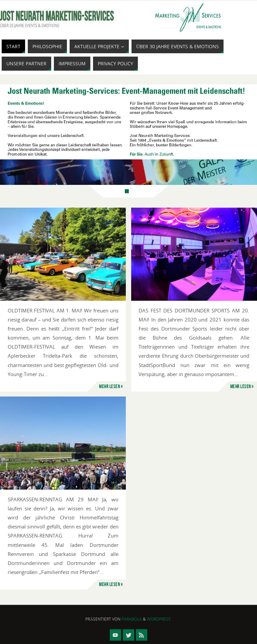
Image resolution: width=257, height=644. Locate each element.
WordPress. (159, 619)
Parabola (132, 619)
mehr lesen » (111, 386)
